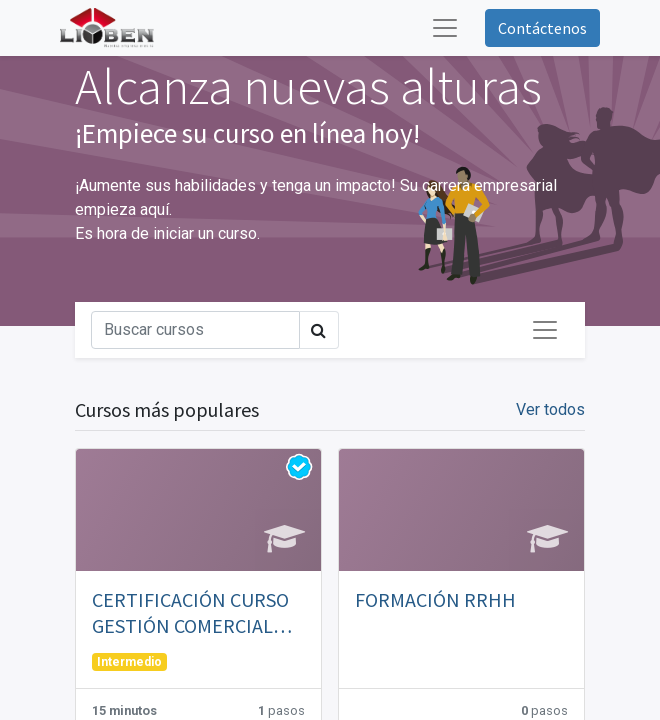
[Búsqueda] (195, 330)
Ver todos (550, 409)
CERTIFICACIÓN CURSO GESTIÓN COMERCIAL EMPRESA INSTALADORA (196, 613)
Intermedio (129, 662)
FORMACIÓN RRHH (435, 599)
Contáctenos (542, 28)
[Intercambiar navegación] (545, 330)
